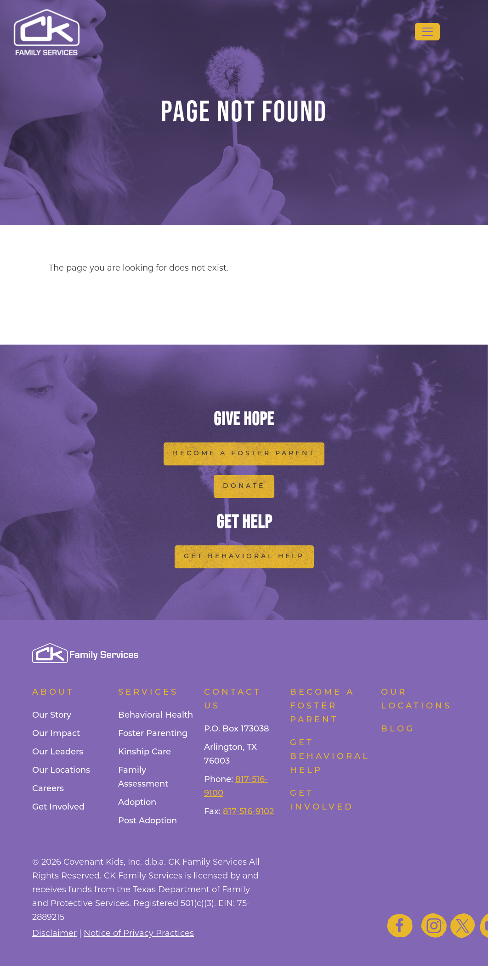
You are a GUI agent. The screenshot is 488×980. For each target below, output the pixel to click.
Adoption (137, 803)
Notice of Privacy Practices (139, 934)
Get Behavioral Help (244, 557)
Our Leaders (58, 752)
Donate (244, 486)
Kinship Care (145, 752)
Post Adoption (148, 821)
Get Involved (58, 807)
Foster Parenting (153, 734)
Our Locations (61, 771)
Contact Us (233, 700)
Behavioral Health (156, 716)
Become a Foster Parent (244, 454)
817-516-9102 (248, 812)
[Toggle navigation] (427, 32)
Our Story (52, 716)
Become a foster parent (322, 706)
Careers (48, 789)
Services (148, 693)
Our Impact (56, 734)
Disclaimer (54, 934)
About (53, 693)
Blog (398, 729)
